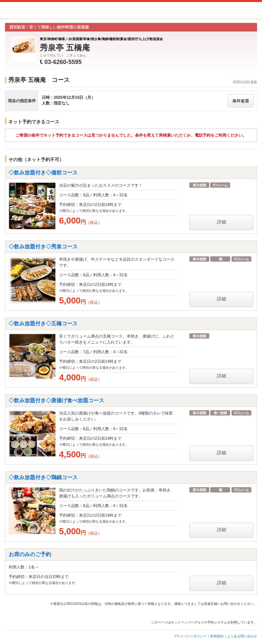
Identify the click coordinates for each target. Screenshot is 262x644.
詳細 (222, 222)
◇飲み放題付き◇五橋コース (43, 323)
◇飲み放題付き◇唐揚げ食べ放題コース (56, 400)
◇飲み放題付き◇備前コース (43, 173)
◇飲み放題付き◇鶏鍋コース (43, 477)
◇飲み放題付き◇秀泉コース (43, 247)
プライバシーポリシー (190, 636)
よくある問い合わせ (242, 636)
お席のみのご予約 (30, 554)
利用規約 (217, 636)
